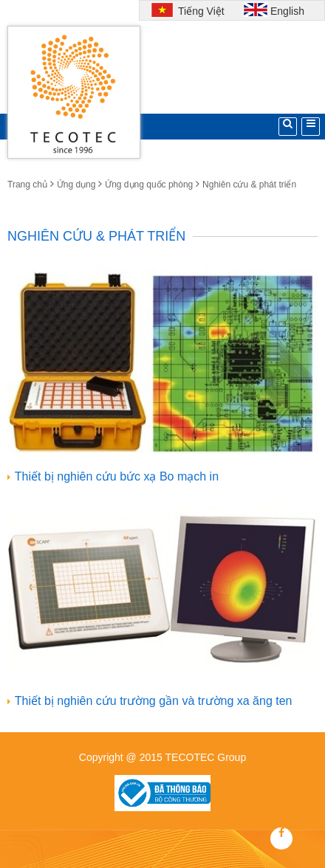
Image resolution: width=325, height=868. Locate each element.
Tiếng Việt (199, 11)
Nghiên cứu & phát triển (249, 185)
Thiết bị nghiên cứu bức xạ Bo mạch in (117, 476)
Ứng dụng (76, 185)
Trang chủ (27, 185)
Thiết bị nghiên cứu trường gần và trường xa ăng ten (154, 701)
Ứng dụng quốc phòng (149, 185)
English (287, 11)
